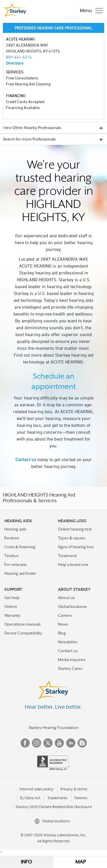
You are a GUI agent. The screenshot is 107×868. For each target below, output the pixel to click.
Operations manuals (22, 624)
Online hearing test (75, 529)
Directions (15, 63)
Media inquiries (72, 660)
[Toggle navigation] (90, 10)
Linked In (71, 743)
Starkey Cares (70, 668)
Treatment (67, 556)
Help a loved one (73, 564)
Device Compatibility (23, 633)
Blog (62, 633)
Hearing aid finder (20, 573)
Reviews (12, 538)
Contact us (26, 459)
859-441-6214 (19, 57)
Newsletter (68, 642)
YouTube (59, 743)
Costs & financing (20, 547)
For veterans (15, 564)
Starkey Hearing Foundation (53, 728)
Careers (65, 615)
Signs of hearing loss (76, 547)
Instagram (37, 743)
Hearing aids (15, 529)
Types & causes (72, 538)
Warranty (12, 615)
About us (66, 598)
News (63, 624)
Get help (12, 598)
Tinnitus (11, 556)
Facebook (25, 743)
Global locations (72, 606)
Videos (11, 606)
